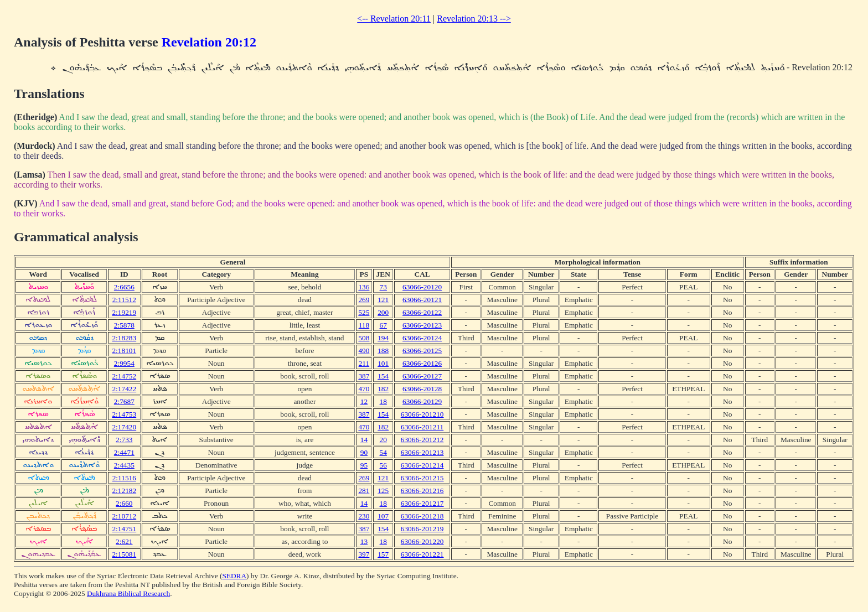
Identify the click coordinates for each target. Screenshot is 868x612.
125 (383, 491)
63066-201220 (422, 541)
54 (383, 452)
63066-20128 (422, 389)
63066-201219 (422, 529)
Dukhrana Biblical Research (128, 593)
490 (364, 351)
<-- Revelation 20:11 (394, 19)
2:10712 (124, 516)
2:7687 (124, 401)
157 (383, 554)
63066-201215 (422, 478)
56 (383, 465)
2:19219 (124, 312)
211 (364, 363)
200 (383, 312)
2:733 (124, 440)
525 (364, 312)
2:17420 (124, 427)
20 (383, 440)
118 (364, 325)
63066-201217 (422, 503)
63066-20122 (422, 312)
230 (364, 516)
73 (383, 287)
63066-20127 (422, 376)
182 (383, 389)
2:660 (124, 503)
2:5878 (124, 325)
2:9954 (124, 363)
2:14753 (124, 414)
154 (383, 376)
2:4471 (124, 452)
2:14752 (124, 376)
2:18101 (124, 351)
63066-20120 (422, 287)
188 (383, 351)
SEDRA (234, 576)
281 (364, 491)
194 (383, 338)
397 (364, 554)
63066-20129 (422, 401)
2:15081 (124, 554)
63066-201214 (422, 465)
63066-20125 (422, 351)
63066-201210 (422, 414)
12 (364, 401)
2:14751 (124, 529)
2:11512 (124, 300)
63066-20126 (422, 363)
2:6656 (124, 287)
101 (383, 363)
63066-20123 (422, 325)
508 (364, 338)
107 (383, 516)
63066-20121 (422, 300)
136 (364, 287)
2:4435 (124, 465)
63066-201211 (422, 427)
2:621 (124, 541)
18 (383, 401)
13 (364, 541)
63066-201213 (422, 452)
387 (364, 376)
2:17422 (124, 389)
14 (364, 440)
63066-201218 (422, 516)
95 (364, 465)
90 (364, 452)
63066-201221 (422, 554)
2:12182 (124, 491)
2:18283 (124, 338)
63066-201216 (422, 491)
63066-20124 (422, 338)
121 (383, 300)
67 (383, 325)
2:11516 (124, 478)
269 (364, 300)
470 (364, 389)
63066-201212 (422, 440)
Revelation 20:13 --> (474, 19)
